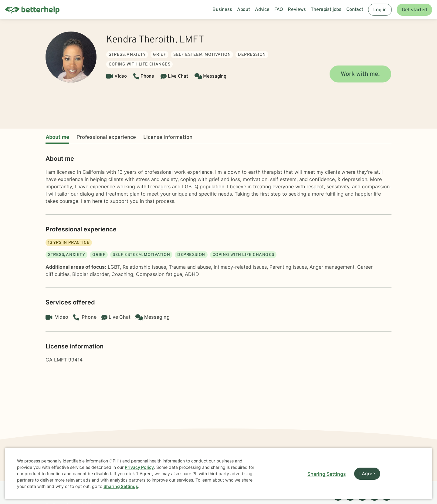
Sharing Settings (121, 486)
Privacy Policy (139, 467)
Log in (380, 10)
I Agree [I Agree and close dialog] (367, 474)
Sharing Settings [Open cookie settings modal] (327, 474)
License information (168, 138)
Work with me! (360, 74)
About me (57, 138)
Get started (414, 10)
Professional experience (106, 138)
